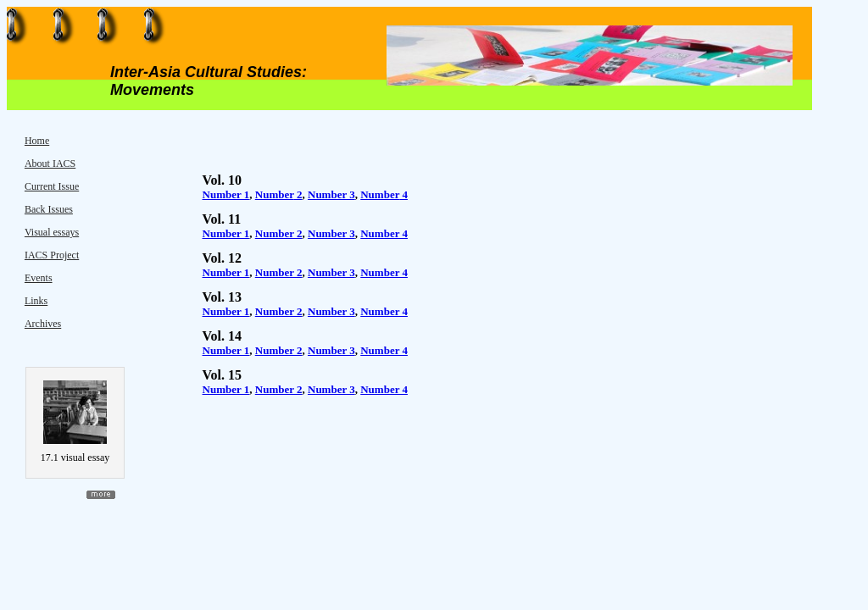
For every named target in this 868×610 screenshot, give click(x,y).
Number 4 (384, 233)
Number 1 (226, 194)
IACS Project (52, 255)
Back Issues (49, 209)
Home (37, 141)
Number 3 (331, 233)
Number (275, 194)
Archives (43, 324)
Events (39, 278)
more (101, 495)
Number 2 (279, 233)
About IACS (50, 164)
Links (36, 301)
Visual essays (52, 232)
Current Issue (52, 186)
